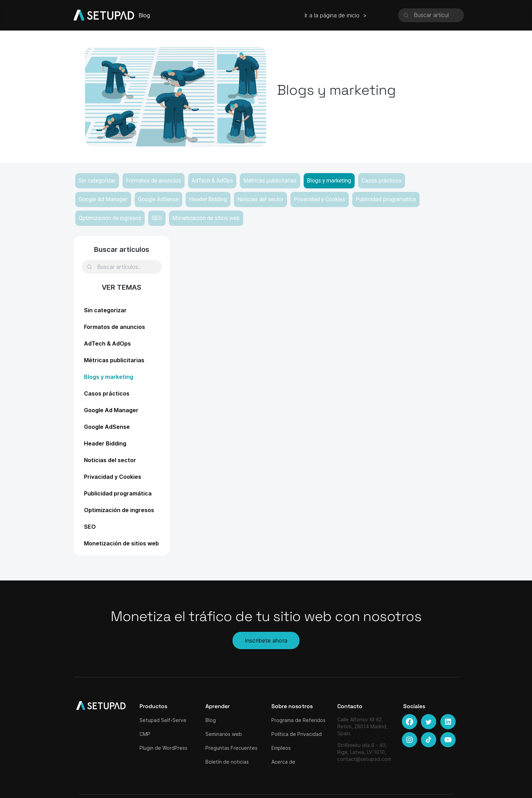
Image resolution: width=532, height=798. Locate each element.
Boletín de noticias (227, 762)
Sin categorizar (97, 181)
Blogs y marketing (329, 181)
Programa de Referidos (298, 720)
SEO (157, 218)
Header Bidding (208, 199)
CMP (145, 734)
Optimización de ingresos (110, 218)
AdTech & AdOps (212, 181)
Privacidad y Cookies (320, 199)
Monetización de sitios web (206, 218)
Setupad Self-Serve (163, 720)
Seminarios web (224, 734)
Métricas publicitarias (270, 181)
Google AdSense (159, 199)
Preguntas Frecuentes (231, 748)
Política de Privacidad (297, 734)
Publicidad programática (386, 199)
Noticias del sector (260, 199)
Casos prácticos (382, 181)
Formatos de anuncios (154, 181)
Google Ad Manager (103, 199)
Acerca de (283, 762)
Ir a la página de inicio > (336, 15)
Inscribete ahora (266, 640)
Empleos (281, 748)
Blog (211, 720)
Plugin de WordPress (163, 748)
